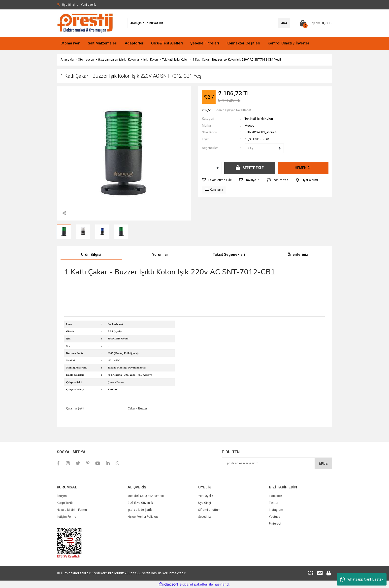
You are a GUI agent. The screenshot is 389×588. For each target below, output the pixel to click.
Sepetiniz (205, 517)
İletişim (62, 496)
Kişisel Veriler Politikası (143, 517)
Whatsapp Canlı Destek (362, 579)
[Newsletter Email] (277, 463)
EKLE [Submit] (323, 463)
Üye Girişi (205, 503)
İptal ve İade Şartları (141, 510)
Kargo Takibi (65, 503)
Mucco (250, 126)
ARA (284, 23)
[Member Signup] (88, 5)
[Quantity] (212, 168)
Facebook (276, 496)
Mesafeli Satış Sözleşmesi (146, 496)
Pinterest (275, 524)
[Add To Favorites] (217, 180)
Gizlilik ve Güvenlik (140, 503)
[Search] (209, 23)
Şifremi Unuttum (209, 510)
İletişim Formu (66, 517)
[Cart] (315, 23)
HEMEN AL (303, 168)
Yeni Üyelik (206, 496)
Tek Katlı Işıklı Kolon (259, 119)
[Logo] (85, 23)
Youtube (275, 517)
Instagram (276, 510)
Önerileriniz (298, 255)
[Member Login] (68, 5)
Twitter (274, 503)
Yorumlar (160, 255)
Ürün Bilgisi (91, 255)
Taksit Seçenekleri (229, 255)
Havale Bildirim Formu (72, 510)
